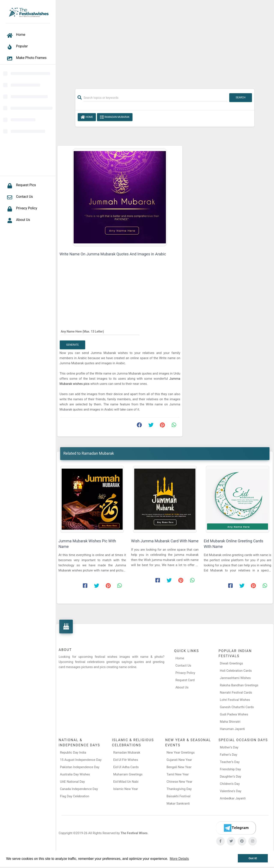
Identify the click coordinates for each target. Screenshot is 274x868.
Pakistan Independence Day (80, 767)
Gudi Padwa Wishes (234, 714)
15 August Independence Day (81, 760)
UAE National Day (72, 782)
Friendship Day (230, 769)
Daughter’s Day (231, 777)
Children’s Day (230, 784)
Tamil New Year (178, 774)
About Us (182, 687)
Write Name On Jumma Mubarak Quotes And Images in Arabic (113, 254)
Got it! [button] (253, 858)
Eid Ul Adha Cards (126, 767)
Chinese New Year (179, 782)
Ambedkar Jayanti (233, 798)
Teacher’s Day (230, 762)
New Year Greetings (181, 753)
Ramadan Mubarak (115, 117)
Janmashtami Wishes (235, 678)
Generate (72, 345)
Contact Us (183, 666)
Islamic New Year (126, 789)
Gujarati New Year (179, 760)
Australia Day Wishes (75, 774)
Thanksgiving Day (179, 789)
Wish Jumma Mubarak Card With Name (165, 541)
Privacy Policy (185, 673)
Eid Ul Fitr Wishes (126, 760)
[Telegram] (236, 828)
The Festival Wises (134, 833)
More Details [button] (179, 859)
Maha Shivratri (230, 722)
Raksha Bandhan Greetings (239, 685)
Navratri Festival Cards (236, 693)
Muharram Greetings (128, 774)
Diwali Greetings (231, 663)
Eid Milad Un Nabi (126, 782)
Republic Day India (73, 753)
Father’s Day (229, 755)
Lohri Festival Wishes (235, 700)
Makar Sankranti (178, 804)
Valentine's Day (231, 791)
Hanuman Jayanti (232, 729)
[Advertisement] (165, 42)
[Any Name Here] (100, 331)
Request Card (185, 680)
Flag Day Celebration (75, 796)
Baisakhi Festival (179, 796)
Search (241, 97)
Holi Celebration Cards (236, 671)
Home (87, 117)
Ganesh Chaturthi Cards (237, 707)
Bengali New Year (179, 767)
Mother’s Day (229, 747)
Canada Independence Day (79, 789)
